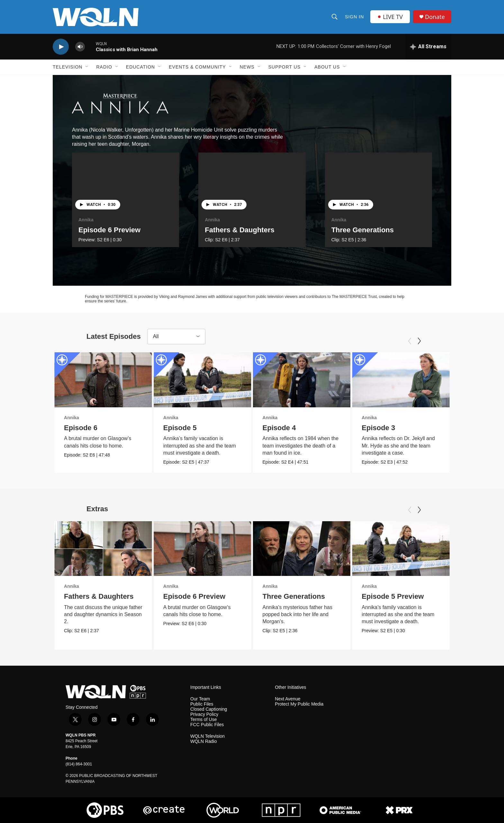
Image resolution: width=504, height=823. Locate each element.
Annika (86, 220)
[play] (61, 47)
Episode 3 (378, 428)
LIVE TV (390, 17)
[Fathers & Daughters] (252, 183)
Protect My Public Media (299, 704)
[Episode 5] (203, 380)
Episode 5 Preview (393, 596)
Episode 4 (279, 428)
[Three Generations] (378, 183)
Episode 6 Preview (109, 230)
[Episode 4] (302, 380)
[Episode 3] (401, 380)
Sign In (354, 17)
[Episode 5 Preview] (401, 549)
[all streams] (428, 47)
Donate (435, 17)
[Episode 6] (103, 380)
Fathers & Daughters (239, 230)
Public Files (202, 704)
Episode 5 (180, 428)
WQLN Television (207, 736)
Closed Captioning (209, 709)
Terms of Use (203, 720)
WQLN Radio (203, 741)
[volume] (80, 47)
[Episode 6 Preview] (126, 183)
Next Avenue (288, 699)
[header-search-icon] (335, 17)
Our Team (200, 699)
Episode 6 (81, 428)
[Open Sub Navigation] (87, 67)
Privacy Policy (204, 714)
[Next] (419, 341)
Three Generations (363, 230)
